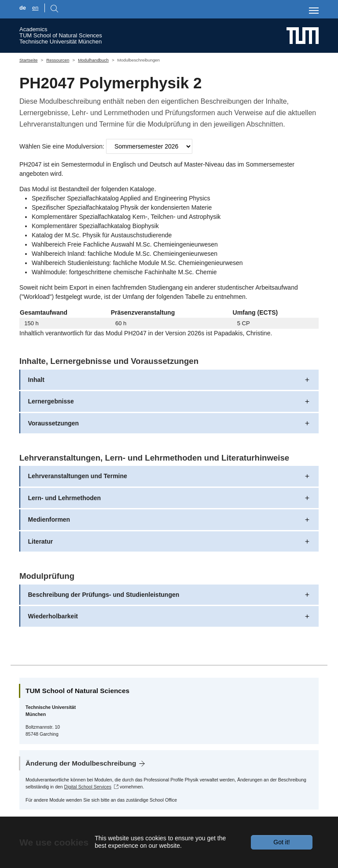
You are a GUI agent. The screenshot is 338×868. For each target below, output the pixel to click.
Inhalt (36, 380)
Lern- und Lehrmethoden (65, 498)
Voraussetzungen (54, 423)
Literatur (41, 541)
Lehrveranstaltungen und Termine (78, 476)
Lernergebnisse (51, 401)
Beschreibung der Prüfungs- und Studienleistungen (104, 595)
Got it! (281, 842)
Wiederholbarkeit (53, 616)
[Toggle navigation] (314, 11)
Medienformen (49, 519)
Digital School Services (88, 787)
